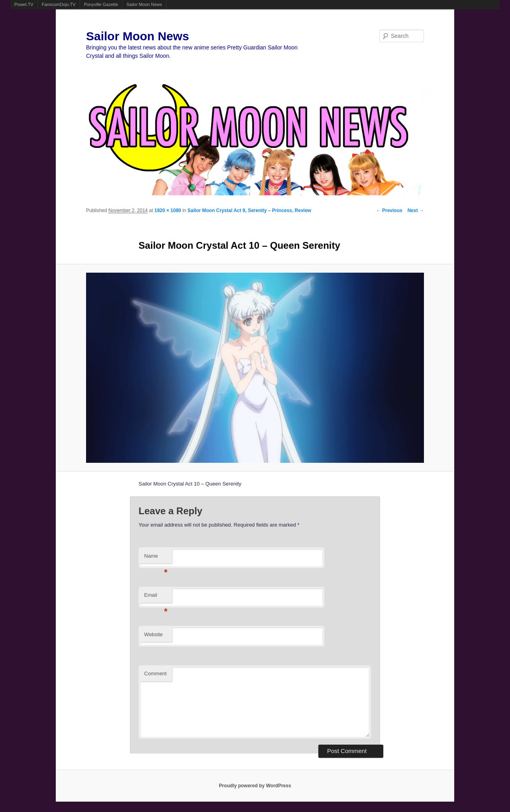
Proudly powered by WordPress (255, 786)
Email (156, 597)
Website (154, 634)
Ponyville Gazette (101, 4)
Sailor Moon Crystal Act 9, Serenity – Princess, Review (249, 210)
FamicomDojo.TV (59, 4)
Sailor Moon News (144, 4)
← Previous (389, 210)
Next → (416, 210)
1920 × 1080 (168, 210)
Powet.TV (24, 4)
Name (156, 558)
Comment (155, 673)
